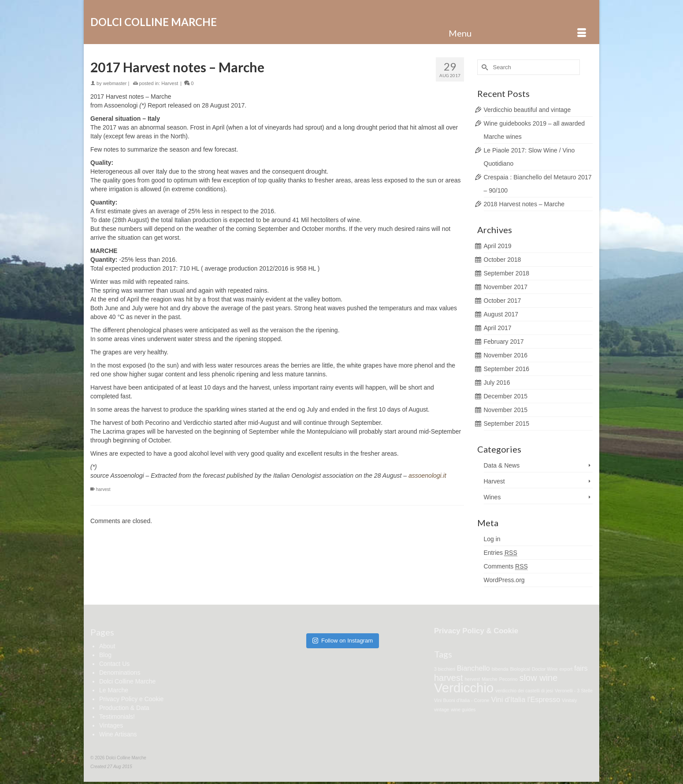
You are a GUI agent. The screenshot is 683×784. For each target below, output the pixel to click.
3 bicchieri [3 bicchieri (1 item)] (445, 669)
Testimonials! (117, 717)
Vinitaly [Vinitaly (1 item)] (569, 700)
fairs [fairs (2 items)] (581, 668)
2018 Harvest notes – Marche (524, 204)
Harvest (170, 83)
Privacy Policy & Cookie (476, 631)
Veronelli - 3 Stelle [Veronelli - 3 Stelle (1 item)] (574, 691)
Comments (506, 567)
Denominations (120, 673)
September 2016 (507, 369)
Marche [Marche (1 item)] (490, 679)
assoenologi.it (427, 476)
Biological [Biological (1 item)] (520, 669)
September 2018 (507, 273)
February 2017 (504, 342)
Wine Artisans (118, 734)
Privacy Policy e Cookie (131, 699)
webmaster (115, 83)
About (107, 646)
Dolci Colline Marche (154, 22)
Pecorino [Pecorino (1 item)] (509, 679)
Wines (492, 497)
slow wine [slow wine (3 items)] (539, 678)
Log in (492, 539)
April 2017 (498, 328)
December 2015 (506, 396)
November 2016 (506, 355)
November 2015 (506, 410)
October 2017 (503, 301)
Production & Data (124, 708)
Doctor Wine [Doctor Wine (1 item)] (545, 669)
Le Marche (114, 690)
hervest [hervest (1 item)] (472, 679)
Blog (105, 655)
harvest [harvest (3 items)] (449, 678)
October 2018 (503, 260)
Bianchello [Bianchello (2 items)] (473, 668)
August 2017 (501, 314)
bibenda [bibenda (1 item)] (500, 669)
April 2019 (498, 246)
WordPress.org (504, 580)
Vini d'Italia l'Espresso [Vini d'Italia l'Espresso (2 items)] (525, 699)
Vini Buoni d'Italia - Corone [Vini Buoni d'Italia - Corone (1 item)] (462, 700)
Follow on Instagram (343, 641)
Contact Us (114, 664)
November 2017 (506, 287)
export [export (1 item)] (566, 669)
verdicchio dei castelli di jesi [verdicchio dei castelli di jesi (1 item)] (524, 691)
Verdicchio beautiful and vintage (527, 110)
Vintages (111, 725)
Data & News (502, 465)
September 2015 (507, 424)
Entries (501, 553)
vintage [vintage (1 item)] (442, 710)
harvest (103, 489)
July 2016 (497, 383)
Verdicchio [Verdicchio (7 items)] (464, 688)
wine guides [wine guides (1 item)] (463, 710)
